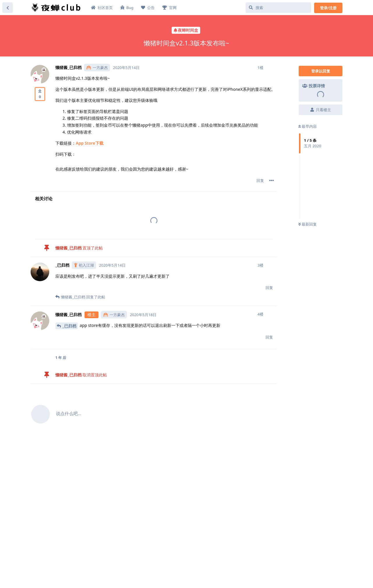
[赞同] (40, 94)
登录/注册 (328, 8)
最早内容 (308, 126)
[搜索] (278, 8)
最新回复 (308, 224)
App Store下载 (90, 143)
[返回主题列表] (8, 8)
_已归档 (69, 326)
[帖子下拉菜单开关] (272, 180)
